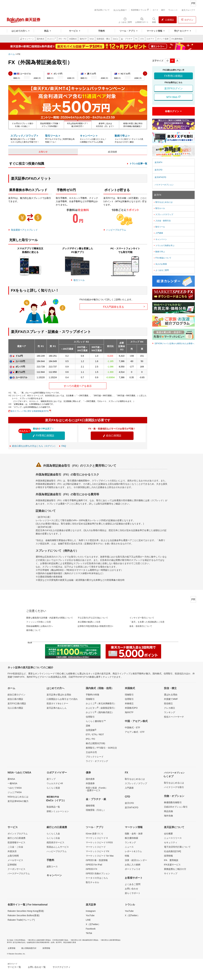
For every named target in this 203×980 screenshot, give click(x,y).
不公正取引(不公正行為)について (93, 618)
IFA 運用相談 (171, 860)
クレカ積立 (170, 708)
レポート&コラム (133, 851)
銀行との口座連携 (16, 838)
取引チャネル (92, 882)
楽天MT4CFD (160, 177)
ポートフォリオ (133, 869)
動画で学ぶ (159, 252)
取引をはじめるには (163, 202)
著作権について (33, 630)
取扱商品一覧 (53, 807)
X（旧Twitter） (93, 924)
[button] (10, 74)
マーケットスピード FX (98, 851)
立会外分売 (91, 752)
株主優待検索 (131, 838)
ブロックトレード (95, 757)
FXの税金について (162, 258)
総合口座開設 (112, 436)
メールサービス (15, 860)
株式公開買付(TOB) (95, 743)
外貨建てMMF (171, 699)
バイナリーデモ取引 (174, 787)
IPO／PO (90, 739)
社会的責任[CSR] (172, 851)
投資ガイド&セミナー (57, 703)
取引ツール (79, 280)
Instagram (91, 911)
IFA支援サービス (172, 865)
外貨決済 (12, 851)
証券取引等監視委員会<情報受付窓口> (95, 626)
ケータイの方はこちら (97, 878)
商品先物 (168, 811)
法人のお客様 (160, 264)
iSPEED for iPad (94, 865)
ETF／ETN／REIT (95, 734)
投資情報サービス (16, 842)
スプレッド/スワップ (163, 214)
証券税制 (12, 865)
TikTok (89, 933)
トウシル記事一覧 (138, 164)
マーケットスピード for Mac (100, 856)
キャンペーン (160, 239)
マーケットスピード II (97, 838)
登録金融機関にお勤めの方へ (40, 626)
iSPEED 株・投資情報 (97, 860)
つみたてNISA (15, 788)
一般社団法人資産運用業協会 (110, 940)
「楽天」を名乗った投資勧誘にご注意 (147, 622)
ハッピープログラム (116, 230)
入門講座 (158, 233)
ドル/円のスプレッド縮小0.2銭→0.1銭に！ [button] (22, 125)
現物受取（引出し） (96, 810)
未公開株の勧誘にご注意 (89, 622)
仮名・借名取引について (141, 626)
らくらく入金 (53, 834)
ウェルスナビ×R (55, 783)
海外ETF (129, 712)
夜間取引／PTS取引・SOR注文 (101, 748)
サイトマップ (171, 873)
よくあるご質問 (161, 270)
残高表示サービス (56, 842)
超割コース (52, 867)
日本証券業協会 (20, 940)
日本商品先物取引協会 (60, 940)
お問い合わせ (131, 889)
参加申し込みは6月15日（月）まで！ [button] (105, 125)
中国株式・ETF (132, 728)
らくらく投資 (53, 788)
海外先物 (168, 816)
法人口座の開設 (15, 708)
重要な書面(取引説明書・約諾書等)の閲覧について (50, 618)
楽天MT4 (158, 162)
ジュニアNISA (15, 792)
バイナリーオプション (164, 185)
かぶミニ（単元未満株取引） (101, 703)
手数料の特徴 (92, 695)
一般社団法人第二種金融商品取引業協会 (84, 940)
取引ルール (159, 208)
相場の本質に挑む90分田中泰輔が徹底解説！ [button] (133, 125)
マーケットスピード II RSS (99, 842)
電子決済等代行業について (177, 847)
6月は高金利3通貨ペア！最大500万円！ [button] (78, 125)
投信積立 (168, 703)
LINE (88, 920)
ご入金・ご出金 (15, 847)
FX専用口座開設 (43, 436)
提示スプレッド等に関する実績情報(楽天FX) (30, 411)
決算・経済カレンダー (136, 860)
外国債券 (90, 783)
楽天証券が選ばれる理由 (59, 695)
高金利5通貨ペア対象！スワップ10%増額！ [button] (50, 125)
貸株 (88, 726)
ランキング (170, 712)
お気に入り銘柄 (133, 865)
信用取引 (90, 717)
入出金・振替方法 (162, 221)
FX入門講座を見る (124, 307)
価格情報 (90, 806)
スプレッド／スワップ (136, 783)
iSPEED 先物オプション (98, 873)
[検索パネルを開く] (154, 20)
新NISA (11, 779)
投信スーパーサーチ (174, 717)
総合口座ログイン (16, 695)
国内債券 (90, 779)
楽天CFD (159, 170)
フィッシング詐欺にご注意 (39, 622)
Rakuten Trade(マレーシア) (21, 920)
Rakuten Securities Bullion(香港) (24, 915)
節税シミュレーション (58, 811)
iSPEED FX (92, 869)
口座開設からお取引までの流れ (62, 699)
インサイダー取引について (142, 618)
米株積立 (129, 703)
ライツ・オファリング (97, 761)
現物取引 (90, 699)
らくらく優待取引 (96, 721)
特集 (127, 856)
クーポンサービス (16, 869)
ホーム (12, 54)
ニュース (129, 847)
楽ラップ (51, 779)
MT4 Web (174, 97)
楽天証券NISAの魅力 (18, 801)
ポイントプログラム (18, 834)
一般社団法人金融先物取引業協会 (39, 940)
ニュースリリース (173, 838)
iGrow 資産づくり (95, 834)
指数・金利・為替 (134, 834)
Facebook (91, 929)
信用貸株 (91, 730)
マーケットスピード (96, 847)
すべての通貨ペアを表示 (78, 386)
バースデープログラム (19, 873)
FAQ (64, 446)
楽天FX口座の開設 (17, 703)
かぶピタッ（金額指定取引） (101, 708)
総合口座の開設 (15, 699)
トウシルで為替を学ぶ (164, 246)
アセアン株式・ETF (135, 732)
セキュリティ (171, 842)
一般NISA (12, 783)
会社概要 (168, 834)
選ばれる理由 (171, 695)
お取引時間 (13, 856)
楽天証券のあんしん (57, 708)
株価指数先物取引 (173, 802)
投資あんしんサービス (58, 847)
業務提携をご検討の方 (175, 869)
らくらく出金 (53, 838)
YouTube (90, 915)
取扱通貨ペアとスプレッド (24, 230)
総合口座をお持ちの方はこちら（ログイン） (34, 446)
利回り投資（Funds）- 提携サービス (97, 789)
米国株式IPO (131, 708)
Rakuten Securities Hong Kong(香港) (26, 911)
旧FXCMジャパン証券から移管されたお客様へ (174, 343)
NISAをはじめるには (18, 797)
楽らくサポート (133, 893)
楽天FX (158, 195)
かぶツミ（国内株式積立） (100, 712)
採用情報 (168, 856)
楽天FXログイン (174, 88)
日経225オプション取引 (176, 807)
